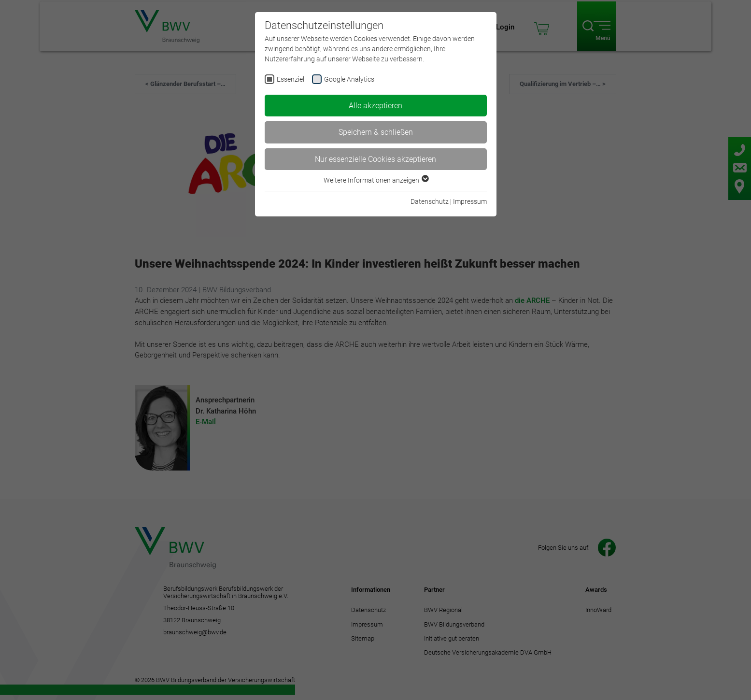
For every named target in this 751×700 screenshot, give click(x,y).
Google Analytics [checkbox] (349, 79)
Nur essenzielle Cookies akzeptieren (375, 159)
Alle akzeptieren (375, 106)
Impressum (470, 201)
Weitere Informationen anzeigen (376, 180)
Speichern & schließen (376, 132)
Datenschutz (430, 201)
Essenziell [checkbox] (291, 79)
